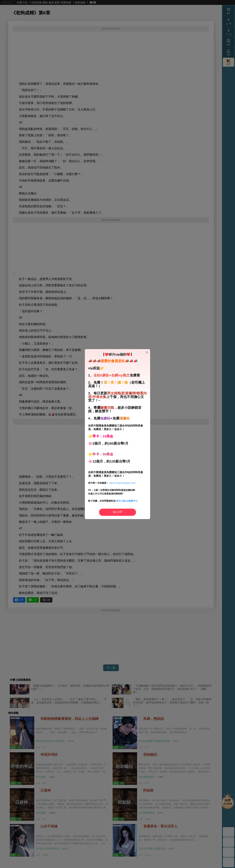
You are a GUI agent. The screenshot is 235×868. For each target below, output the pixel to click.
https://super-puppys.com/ (122, 483)
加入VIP (117, 512)
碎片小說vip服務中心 (127, 501)
